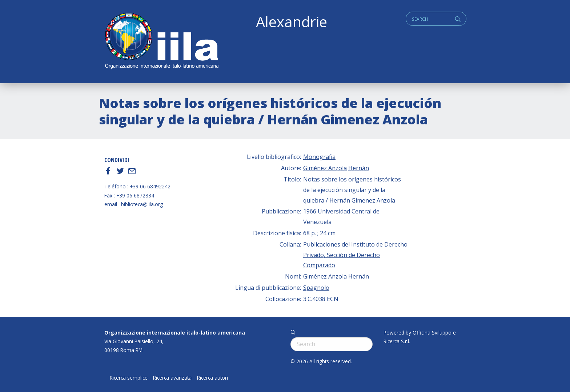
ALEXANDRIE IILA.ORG (161, 42)
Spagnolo (316, 288)
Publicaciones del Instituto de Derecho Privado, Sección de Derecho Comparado (355, 255)
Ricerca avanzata (172, 378)
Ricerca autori (212, 378)
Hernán (359, 168)
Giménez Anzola (325, 168)
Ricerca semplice (129, 378)
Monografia (319, 157)
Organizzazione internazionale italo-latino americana (175, 333)
